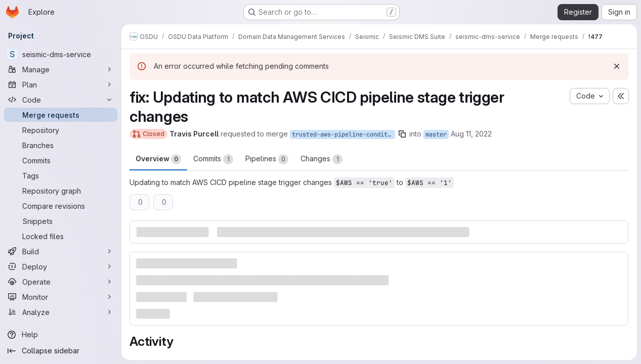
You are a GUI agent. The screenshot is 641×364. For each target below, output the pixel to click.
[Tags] (61, 175)
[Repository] (61, 130)
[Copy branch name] (402, 134)
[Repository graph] (61, 191)
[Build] (61, 251)
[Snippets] (61, 221)
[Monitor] (61, 297)
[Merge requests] (61, 115)
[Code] (61, 100)
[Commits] (61, 160)
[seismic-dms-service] (61, 54)
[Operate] (61, 282)
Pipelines (267, 159)
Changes (322, 159)
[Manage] (61, 69)
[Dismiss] (617, 66)
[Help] (61, 335)
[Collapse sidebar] (61, 351)
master (436, 134)
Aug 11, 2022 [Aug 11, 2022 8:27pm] (471, 134)
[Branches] (61, 145)
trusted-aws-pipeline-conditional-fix (344, 134)
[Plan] (61, 84)
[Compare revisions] (61, 206)
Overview (158, 159)
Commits (213, 159)
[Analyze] (61, 312)
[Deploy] (61, 266)
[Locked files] (61, 236)
